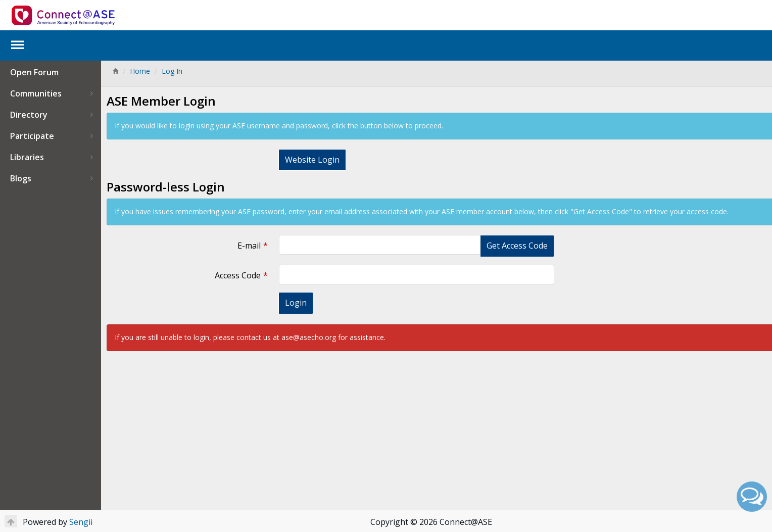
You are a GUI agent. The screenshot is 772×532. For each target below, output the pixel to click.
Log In (172, 71)
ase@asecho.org (309, 337)
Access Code (234, 275)
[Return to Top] (11, 521)
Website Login (308, 160)
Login (292, 303)
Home (140, 71)
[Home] (115, 71)
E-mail (245, 246)
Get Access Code (506, 246)
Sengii (81, 522)
